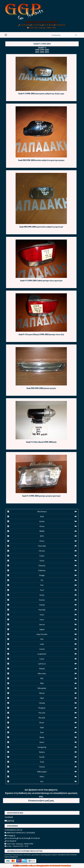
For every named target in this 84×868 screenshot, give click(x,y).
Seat (42, 732)
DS (42, 580)
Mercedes (42, 673)
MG (42, 678)
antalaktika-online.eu (28, 866)
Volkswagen (42, 772)
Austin (42, 521)
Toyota (42, 767)
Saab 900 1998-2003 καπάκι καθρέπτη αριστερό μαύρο (41, 160)
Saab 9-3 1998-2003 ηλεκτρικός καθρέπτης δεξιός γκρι (41, 94)
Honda (42, 605)
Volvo (42, 776)
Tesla (42, 762)
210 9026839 (59, 25)
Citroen (42, 551)
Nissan (42, 693)
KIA (42, 639)
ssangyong (42, 747)
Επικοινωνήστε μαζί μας (41, 800)
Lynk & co (42, 664)
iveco (42, 619)
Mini (42, 683)
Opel (42, 698)
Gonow (42, 600)
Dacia (42, 561)
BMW (42, 531)
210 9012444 (24, 25)
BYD (42, 536)
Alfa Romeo (42, 511)
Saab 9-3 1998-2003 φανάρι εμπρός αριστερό (41, 496)
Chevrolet (42, 546)
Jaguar (42, 629)
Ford (42, 590)
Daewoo (42, 565)
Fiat (42, 585)
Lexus (42, 659)
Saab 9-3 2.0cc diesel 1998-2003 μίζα (41, 442)
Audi (42, 516)
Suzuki (42, 757)
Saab (42, 727)
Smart (42, 742)
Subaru (42, 752)
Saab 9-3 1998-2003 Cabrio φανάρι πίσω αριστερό (41, 281)
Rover (42, 723)
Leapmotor (42, 654)
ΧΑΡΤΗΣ (9, 821)
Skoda (42, 737)
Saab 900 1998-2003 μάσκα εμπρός (41, 388)
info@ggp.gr (10, 835)
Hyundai (42, 610)
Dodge (42, 575)
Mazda (42, 669)
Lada (42, 644)
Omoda (42, 703)
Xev (42, 781)
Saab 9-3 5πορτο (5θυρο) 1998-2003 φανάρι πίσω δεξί (41, 334)
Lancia (42, 649)
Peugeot (42, 708)
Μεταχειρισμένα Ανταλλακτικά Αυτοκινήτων (54, 866)
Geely (42, 595)
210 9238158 (48, 25)
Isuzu (42, 615)
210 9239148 (36, 25)
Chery (42, 541)
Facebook (9, 817)
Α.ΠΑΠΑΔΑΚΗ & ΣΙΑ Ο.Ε (13, 830)
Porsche (42, 713)
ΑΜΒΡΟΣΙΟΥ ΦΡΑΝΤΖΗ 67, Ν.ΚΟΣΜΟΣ (42, 22)
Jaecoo (42, 624)
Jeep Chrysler (42, 634)
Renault (42, 718)
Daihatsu (42, 570)
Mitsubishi (42, 688)
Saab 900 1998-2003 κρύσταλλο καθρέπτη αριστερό (41, 227)
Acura (42, 526)
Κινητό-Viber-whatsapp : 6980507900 (42, 28)
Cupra (42, 556)
